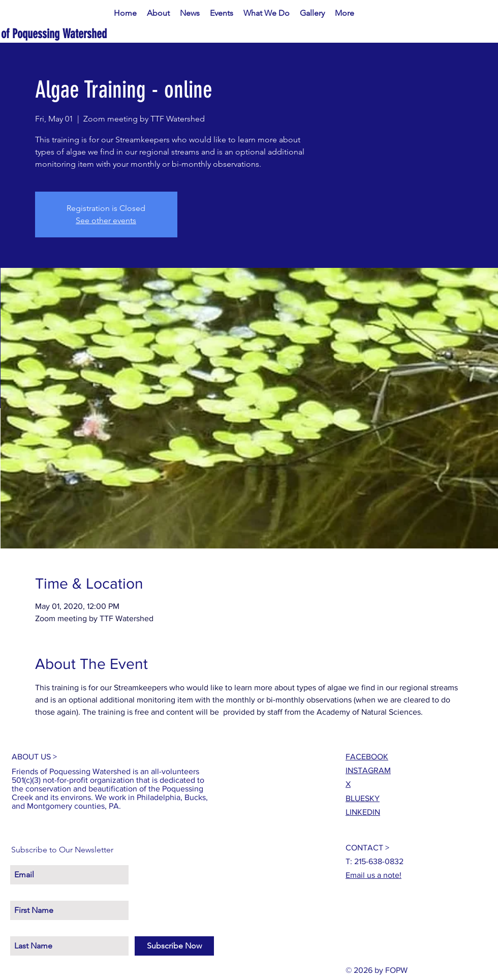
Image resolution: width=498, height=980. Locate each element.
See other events (106, 220)
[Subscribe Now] (174, 946)
